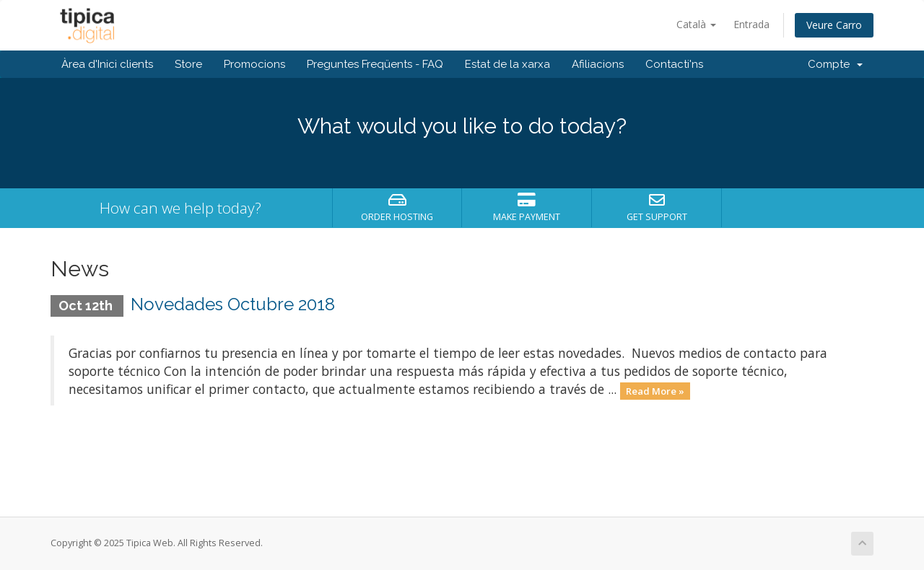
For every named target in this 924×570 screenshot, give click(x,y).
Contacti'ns (674, 64)
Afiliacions (598, 64)
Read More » (655, 390)
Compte (835, 64)
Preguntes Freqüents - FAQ (375, 64)
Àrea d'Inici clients (107, 64)
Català (696, 24)
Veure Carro (834, 25)
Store (188, 64)
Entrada (751, 24)
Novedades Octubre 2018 (233, 304)
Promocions (254, 64)
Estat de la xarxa (507, 64)
